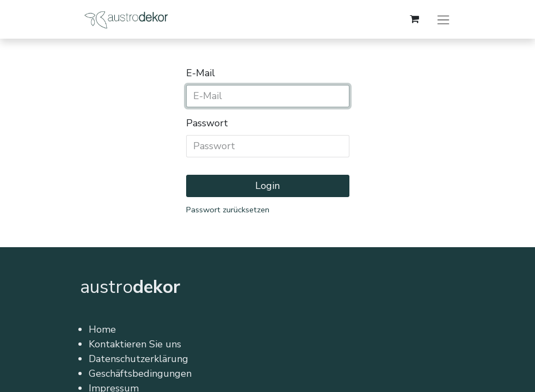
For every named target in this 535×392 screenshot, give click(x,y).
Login (267, 186)
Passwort (207, 123)
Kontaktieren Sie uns (135, 344)
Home (102, 329)
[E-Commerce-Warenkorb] (415, 19)
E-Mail (201, 73)
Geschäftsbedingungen (140, 373)
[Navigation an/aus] (443, 19)
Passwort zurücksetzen (228, 210)
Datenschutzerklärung (139, 359)
